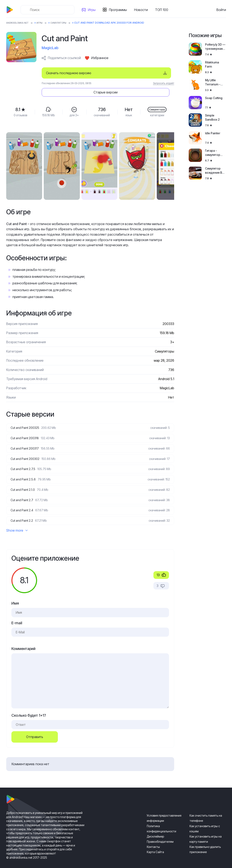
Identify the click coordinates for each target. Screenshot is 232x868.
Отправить (35, 731)
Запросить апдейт (164, 83)
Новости (143, 10)
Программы (120, 10)
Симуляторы (65, 23)
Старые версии (149, 73)
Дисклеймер (155, 830)
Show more (17, 524)
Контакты (153, 841)
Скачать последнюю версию (69, 73)
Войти (221, 10)
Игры (93, 10)
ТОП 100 (163, 10)
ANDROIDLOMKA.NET (20, 23)
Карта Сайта (155, 846)
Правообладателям (160, 836)
